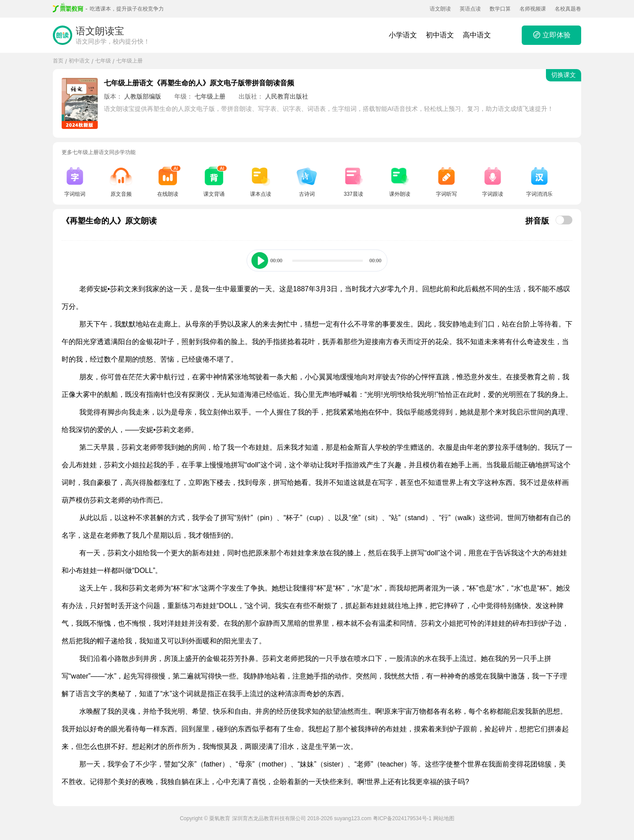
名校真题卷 (568, 9)
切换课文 (564, 75)
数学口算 (500, 9)
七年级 (103, 61)
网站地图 (444, 818)
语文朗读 (440, 9)
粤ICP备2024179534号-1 (402, 818)
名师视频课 (533, 9)
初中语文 (440, 35)
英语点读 (470, 9)
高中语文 (477, 35)
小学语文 (403, 35)
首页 (58, 61)
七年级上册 (129, 61)
